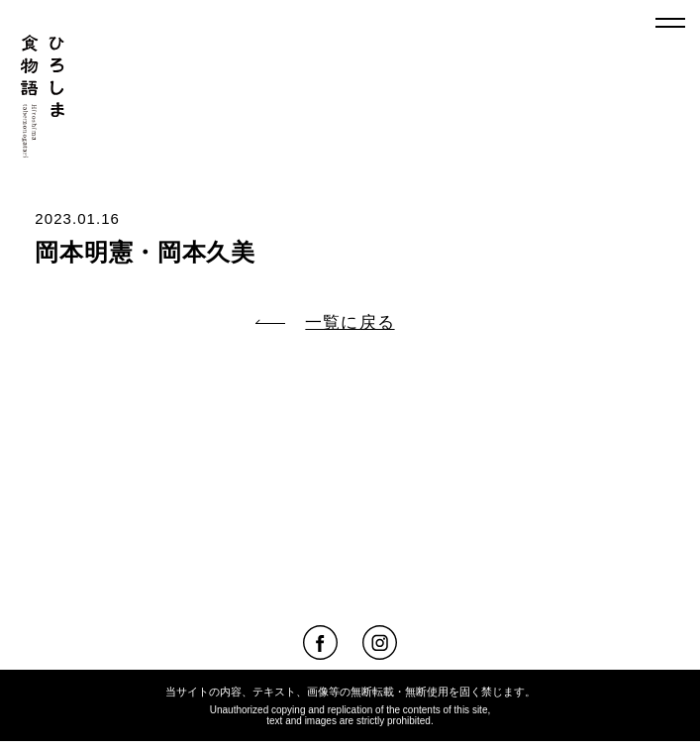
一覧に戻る (325, 322)
